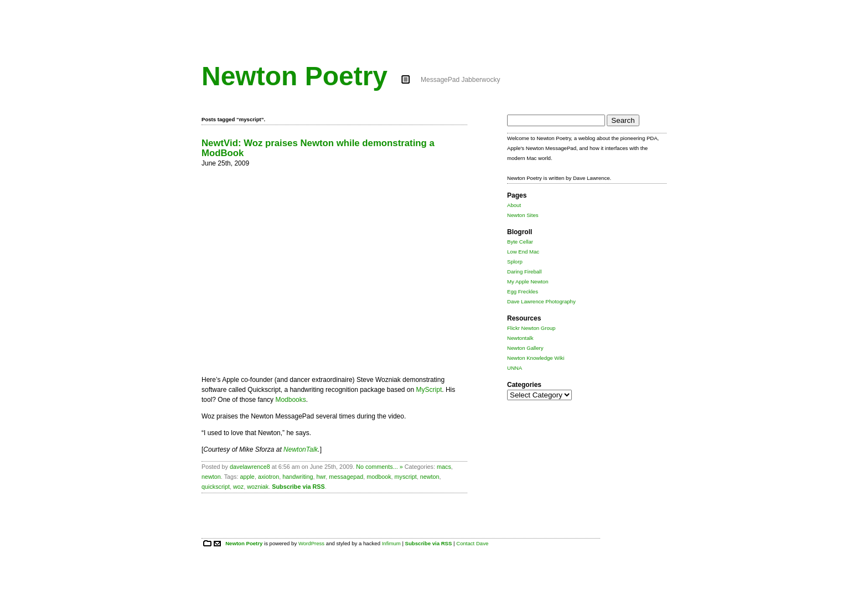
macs (444, 467)
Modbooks (290, 400)
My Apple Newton (528, 281)
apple (247, 477)
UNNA (515, 368)
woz (238, 487)
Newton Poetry (294, 76)
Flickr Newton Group (531, 328)
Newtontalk (520, 338)
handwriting (298, 477)
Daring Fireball (524, 272)
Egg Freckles (523, 291)
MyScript (429, 390)
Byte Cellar (520, 242)
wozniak (258, 487)
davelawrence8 (250, 467)
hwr (321, 477)
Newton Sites (523, 215)
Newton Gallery (525, 348)
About (514, 205)
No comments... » (379, 467)
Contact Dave (472, 543)
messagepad (346, 477)
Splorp (515, 262)
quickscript (216, 487)
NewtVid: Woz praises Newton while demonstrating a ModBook (318, 148)
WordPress (311, 543)
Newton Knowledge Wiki (536, 358)
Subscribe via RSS (298, 487)
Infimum (391, 543)
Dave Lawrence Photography (541, 301)
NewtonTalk (301, 449)
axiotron (268, 477)
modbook (379, 477)
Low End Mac (523, 252)
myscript (406, 477)
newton (211, 477)
